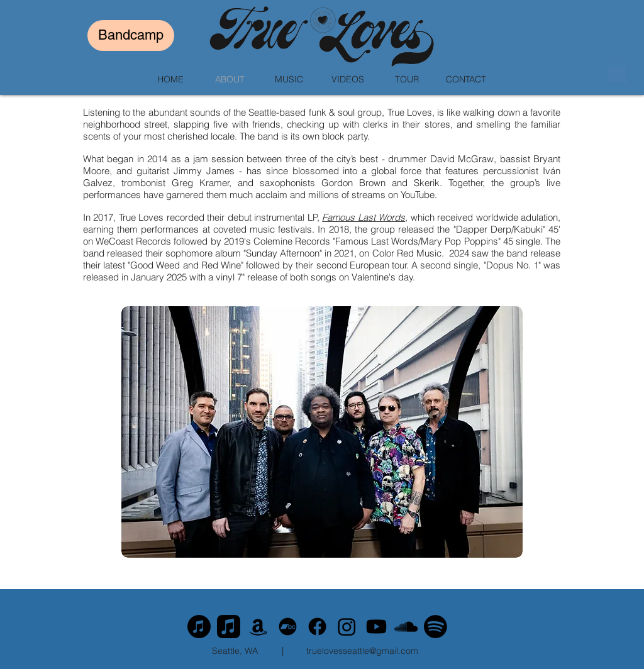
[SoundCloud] (406, 627)
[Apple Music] (199, 627)
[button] (617, 70)
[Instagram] (347, 627)
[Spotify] (436, 627)
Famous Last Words (364, 217)
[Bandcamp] (131, 36)
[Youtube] (376, 627)
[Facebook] (317, 627)
